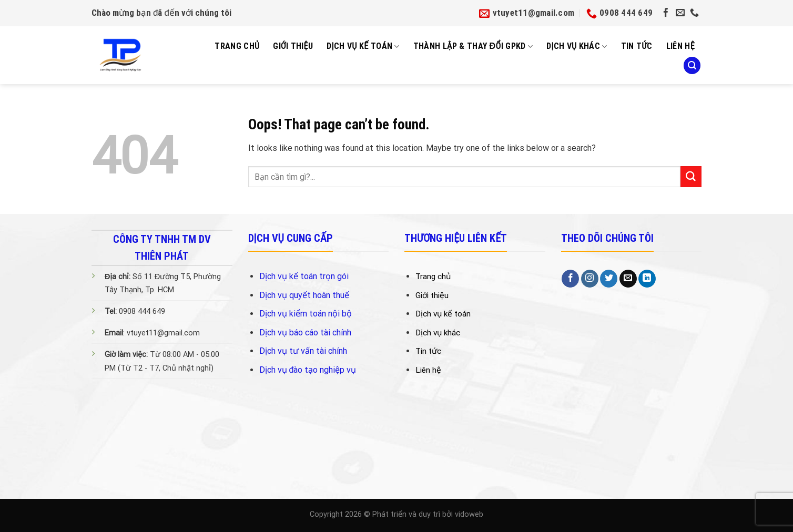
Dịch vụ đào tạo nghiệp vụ (308, 370)
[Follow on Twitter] (609, 279)
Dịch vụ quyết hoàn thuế (304, 295)
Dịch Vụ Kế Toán (363, 46)
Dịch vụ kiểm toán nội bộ (306, 314)
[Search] (692, 65)
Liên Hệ (680, 46)
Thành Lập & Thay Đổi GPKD (473, 46)
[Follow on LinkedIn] (647, 279)
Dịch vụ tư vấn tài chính (303, 351)
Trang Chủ (237, 46)
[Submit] (691, 177)
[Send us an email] (680, 13)
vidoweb (469, 514)
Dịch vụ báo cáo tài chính (305, 332)
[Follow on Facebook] (666, 13)
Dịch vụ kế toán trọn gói (304, 276)
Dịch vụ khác (577, 46)
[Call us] (694, 13)
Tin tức (637, 46)
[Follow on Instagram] (590, 279)
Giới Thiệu (293, 46)
